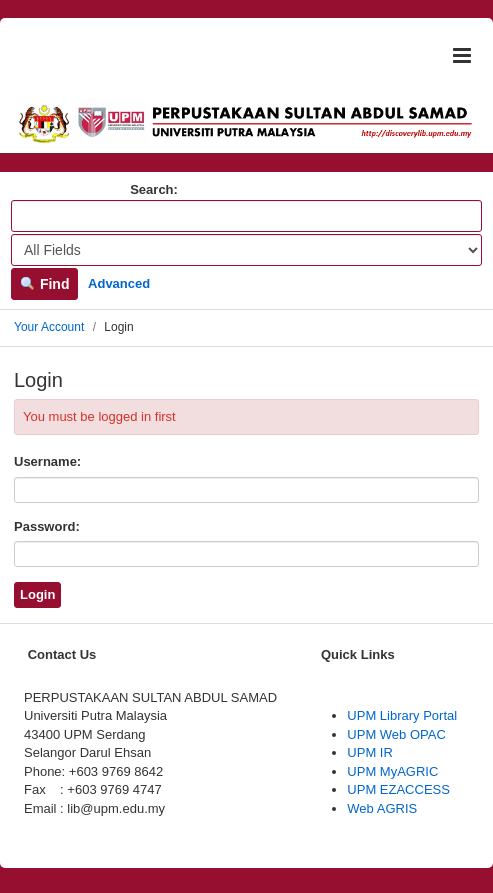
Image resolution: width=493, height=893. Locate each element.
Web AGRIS (382, 808)
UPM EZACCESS (398, 789)
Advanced (119, 283)
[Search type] (246, 250)
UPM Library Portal (402, 715)
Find (44, 284)
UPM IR (370, 752)
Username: (47, 461)
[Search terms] (246, 216)
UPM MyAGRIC (392, 771)
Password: (47, 526)
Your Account (49, 327)
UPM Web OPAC (396, 734)
